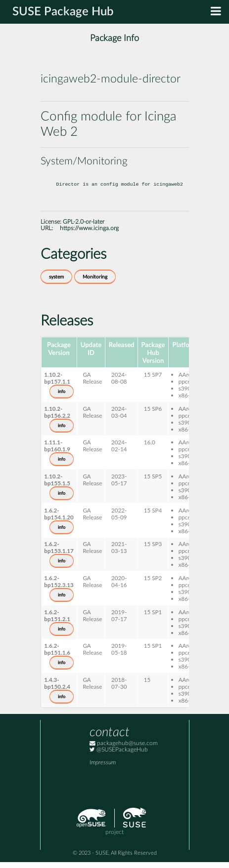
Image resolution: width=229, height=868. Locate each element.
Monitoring (95, 283)
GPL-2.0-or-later (84, 228)
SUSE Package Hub (63, 12)
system (56, 283)
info (62, 397)
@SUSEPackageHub (119, 756)
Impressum (103, 769)
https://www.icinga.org (89, 234)
